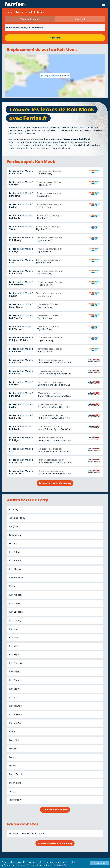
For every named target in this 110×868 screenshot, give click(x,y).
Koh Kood (14, 586)
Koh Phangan (16, 663)
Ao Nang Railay (17, 518)
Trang (12, 791)
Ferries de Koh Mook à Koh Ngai (21, 250)
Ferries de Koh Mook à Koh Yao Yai (21, 328)
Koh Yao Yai (15, 723)
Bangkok (14, 526)
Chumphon (15, 535)
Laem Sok (14, 740)
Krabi (12, 732)
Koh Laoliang (16, 612)
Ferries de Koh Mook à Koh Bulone (21, 272)
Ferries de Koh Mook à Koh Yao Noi (21, 317)
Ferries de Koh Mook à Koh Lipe (21, 183)
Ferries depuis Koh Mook (77, 139)
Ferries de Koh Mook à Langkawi (21, 195)
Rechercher (55, 38)
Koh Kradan (15, 595)
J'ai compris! (99, 863)
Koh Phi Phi (15, 672)
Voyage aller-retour (30, 19)
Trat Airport (15, 800)
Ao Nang (14, 509)
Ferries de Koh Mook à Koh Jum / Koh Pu (21, 339)
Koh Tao (13, 697)
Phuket (13, 766)
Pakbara (14, 749)
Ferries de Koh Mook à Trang (21, 228)
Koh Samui (15, 689)
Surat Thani (15, 783)
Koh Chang (15, 569)
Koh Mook (14, 646)
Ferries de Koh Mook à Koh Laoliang (21, 283)
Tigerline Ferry (45, 174)
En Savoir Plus (61, 865)
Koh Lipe (14, 629)
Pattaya (13, 757)
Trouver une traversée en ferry (55, 483)
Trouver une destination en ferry (55, 843)
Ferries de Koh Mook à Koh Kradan (21, 172)
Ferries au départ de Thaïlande (29, 834)
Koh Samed (15, 680)
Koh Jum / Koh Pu (18, 578)
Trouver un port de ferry (55, 810)
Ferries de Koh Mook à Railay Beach (21, 306)
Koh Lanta (14, 603)
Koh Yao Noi (15, 714)
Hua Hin (13, 544)
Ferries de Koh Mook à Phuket (21, 206)
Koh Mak (14, 638)
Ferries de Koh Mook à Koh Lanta (21, 217)
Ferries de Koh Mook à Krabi (21, 261)
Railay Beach (16, 774)
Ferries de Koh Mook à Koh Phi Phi (21, 350)
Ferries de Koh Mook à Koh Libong (21, 239)
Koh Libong (15, 620)
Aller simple (80, 19)
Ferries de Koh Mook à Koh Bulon (21, 372)
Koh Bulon (14, 552)
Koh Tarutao (16, 706)
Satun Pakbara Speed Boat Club (55, 363)
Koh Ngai (14, 655)
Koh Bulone (15, 561)
